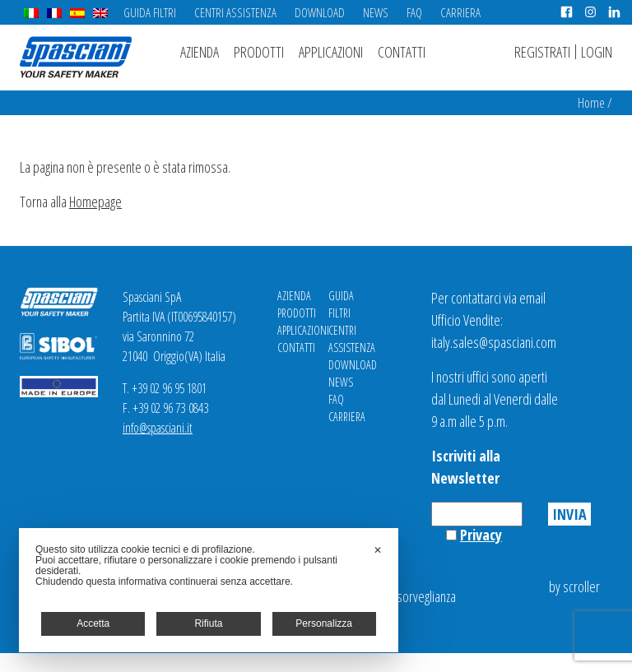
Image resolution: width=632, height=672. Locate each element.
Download (320, 12)
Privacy (481, 535)
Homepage (95, 202)
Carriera (460, 12)
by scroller (574, 586)
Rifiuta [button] (208, 623)
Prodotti (259, 52)
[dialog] (209, 590)
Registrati (542, 52)
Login (597, 52)
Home (591, 103)
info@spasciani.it (158, 428)
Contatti (402, 52)
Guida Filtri (150, 12)
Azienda (200, 52)
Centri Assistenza (235, 12)
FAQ (414, 12)
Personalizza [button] (324, 623)
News (376, 12)
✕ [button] (378, 550)
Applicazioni (331, 52)
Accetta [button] (93, 623)
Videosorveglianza (412, 596)
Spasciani (76, 57)
